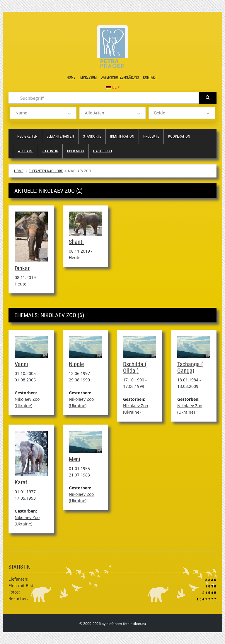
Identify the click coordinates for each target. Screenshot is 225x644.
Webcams (25, 151)
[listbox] (43, 113)
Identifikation (122, 136)
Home (71, 77)
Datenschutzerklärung (120, 77)
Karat (21, 482)
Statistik (50, 151)
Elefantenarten (60, 136)
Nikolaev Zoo (27, 399)
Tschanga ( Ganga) (190, 367)
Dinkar (22, 268)
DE (113, 87)
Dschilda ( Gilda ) (135, 367)
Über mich (76, 151)
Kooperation (179, 136)
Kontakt (150, 77)
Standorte (92, 136)
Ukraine (23, 406)
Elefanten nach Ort (46, 171)
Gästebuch (103, 151)
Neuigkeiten (27, 136)
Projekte (151, 136)
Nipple (76, 364)
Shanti (76, 242)
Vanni (21, 364)
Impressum (88, 77)
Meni (75, 459)
